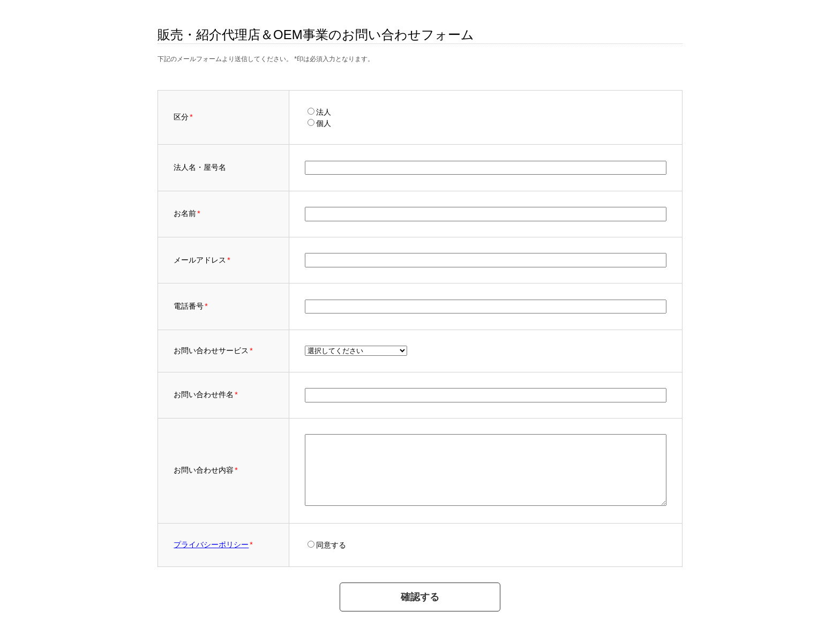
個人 (324, 123)
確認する (420, 597)
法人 (324, 112)
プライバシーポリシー (211, 544)
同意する (331, 545)
